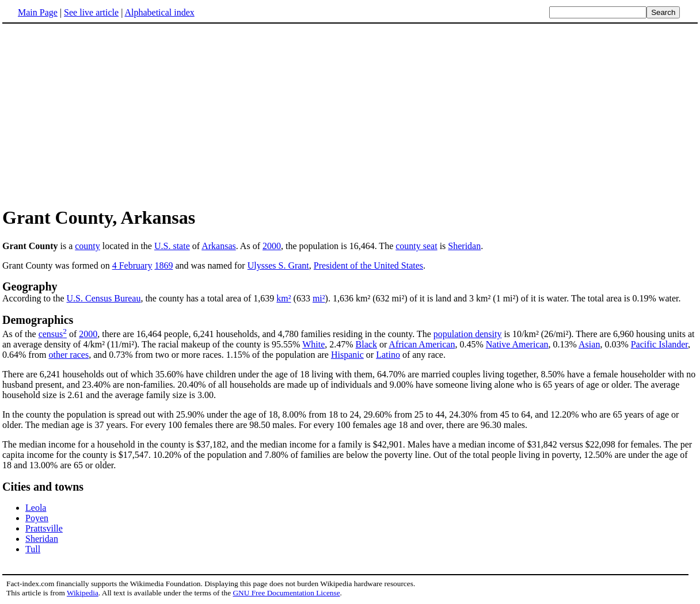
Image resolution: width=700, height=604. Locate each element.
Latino (388, 355)
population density (468, 334)
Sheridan (464, 246)
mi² (319, 298)
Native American (517, 344)
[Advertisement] (99, 114)
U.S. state (172, 246)
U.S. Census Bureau (104, 298)
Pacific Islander (659, 344)
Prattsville (44, 528)
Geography (30, 286)
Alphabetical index (159, 12)
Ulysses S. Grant (278, 265)
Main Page (38, 12)
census (51, 334)
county (87, 246)
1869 (163, 265)
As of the (20, 334)
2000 (272, 246)
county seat (416, 246)
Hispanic (347, 355)
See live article (91, 12)
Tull (33, 549)
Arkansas (219, 246)
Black (366, 344)
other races (69, 355)
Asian (589, 344)
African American (422, 344)
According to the (35, 298)
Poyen (37, 518)
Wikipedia (83, 593)
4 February (132, 265)
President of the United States (368, 265)
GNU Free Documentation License (286, 593)
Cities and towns (43, 487)
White (313, 344)
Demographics (38, 320)
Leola (36, 508)
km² (284, 298)
